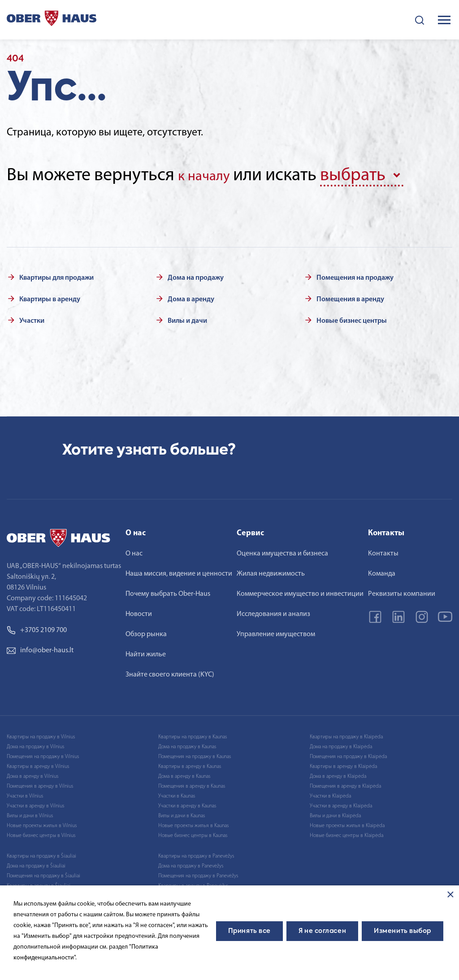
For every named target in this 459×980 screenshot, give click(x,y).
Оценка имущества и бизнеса (282, 551)
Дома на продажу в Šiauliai (36, 863)
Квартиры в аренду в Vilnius (38, 763)
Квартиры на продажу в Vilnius (41, 734)
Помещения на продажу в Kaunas (195, 754)
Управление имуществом (276, 631)
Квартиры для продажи (56, 275)
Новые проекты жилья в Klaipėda (347, 823)
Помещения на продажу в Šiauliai (43, 873)
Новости (139, 611)
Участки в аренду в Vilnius (35, 803)
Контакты (383, 551)
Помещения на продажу (355, 275)
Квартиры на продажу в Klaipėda (346, 734)
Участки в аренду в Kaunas (187, 803)
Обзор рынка (146, 631)
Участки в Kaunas (177, 793)
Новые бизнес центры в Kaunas (193, 833)
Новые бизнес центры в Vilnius (41, 833)
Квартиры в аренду (50, 296)
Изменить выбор (403, 931)
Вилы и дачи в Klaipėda (335, 813)
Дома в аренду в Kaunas (184, 773)
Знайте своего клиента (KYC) (170, 672)
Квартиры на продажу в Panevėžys (196, 853)
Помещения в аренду (350, 296)
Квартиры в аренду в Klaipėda (343, 763)
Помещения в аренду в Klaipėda (345, 783)
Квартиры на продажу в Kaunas (193, 734)
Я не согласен (322, 931)
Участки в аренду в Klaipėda (341, 803)
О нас (134, 551)
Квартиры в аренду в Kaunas (190, 763)
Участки (32, 318)
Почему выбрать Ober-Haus (168, 591)
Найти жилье (146, 651)
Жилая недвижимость (271, 571)
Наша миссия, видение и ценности (179, 571)
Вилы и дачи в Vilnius (30, 813)
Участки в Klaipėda (330, 793)
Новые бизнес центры (352, 318)
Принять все (249, 931)
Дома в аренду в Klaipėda (338, 773)
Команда (382, 571)
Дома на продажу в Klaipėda (341, 744)
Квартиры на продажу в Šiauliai (41, 853)
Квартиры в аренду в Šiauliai (39, 883)
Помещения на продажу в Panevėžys (198, 873)
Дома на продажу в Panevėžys (191, 863)
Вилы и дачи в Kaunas (182, 813)
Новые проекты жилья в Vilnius (42, 823)
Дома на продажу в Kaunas (187, 744)
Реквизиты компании (402, 591)
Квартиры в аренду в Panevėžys (193, 883)
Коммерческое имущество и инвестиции (300, 591)
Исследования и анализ (273, 611)
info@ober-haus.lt (40, 647)
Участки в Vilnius (25, 793)
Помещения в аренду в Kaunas (192, 783)
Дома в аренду (191, 296)
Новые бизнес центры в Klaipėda (346, 833)
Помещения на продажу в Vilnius (43, 754)
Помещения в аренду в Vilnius (40, 783)
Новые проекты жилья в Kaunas (193, 823)
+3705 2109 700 (37, 627)
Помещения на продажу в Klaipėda (348, 754)
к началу (211, 176)
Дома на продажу (196, 275)
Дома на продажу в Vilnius (35, 744)
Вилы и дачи (187, 318)
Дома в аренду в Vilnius (32, 773)
